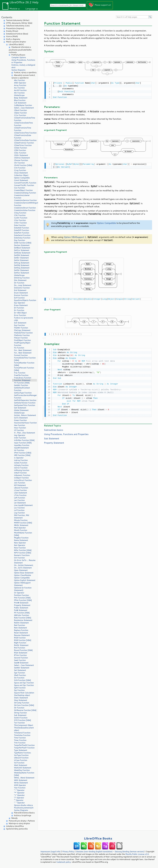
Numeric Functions (22, 555)
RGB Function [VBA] (23, 640)
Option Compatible (22, 178)
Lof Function (19, 510)
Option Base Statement (24, 573)
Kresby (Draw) (12, 31)
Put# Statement (21, 610)
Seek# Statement (21, 663)
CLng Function (20, 170)
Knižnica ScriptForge (22, 815)
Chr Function (19, 163)
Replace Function (21, 630)
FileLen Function (21, 338)
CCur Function (20, 115)
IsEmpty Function (21, 465)
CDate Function (21, 148)
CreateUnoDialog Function (25, 193)
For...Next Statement (23, 350)
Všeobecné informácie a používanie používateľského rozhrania (20, 50)
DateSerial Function (22, 235)
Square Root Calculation (24, 693)
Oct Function (19, 558)
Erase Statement (21, 305)
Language (30, 9)
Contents (7, 17)
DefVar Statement (22, 273)
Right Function (20, 643)
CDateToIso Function (23, 145)
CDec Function (20, 153)
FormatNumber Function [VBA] (24, 364)
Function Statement (22, 380)
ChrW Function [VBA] (23, 165)
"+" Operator (19, 795)
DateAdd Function (22, 228)
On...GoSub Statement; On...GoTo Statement (24, 566)
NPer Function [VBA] (23, 550)
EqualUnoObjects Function (25, 300)
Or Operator (19, 593)
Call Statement (20, 103)
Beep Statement (21, 98)
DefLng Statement (22, 263)
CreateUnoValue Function (25, 210)
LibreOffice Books (98, 838)
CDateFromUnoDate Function (23, 137)
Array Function (20, 85)
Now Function (20, 548)
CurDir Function (21, 218)
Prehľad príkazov (18, 55)
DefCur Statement (22, 250)
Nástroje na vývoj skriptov (19, 823)
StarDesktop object (22, 695)
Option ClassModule (22, 575)
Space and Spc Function (24, 683)
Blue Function (20, 100)
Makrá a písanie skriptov (16, 42)
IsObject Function (21, 478)
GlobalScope (19, 95)
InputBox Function (22, 445)
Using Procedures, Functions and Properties (66, 433)
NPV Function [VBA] (23, 553)
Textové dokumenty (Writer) (18, 20)
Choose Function (21, 160)
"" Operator (19, 800)
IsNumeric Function (22, 475)
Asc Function (19, 88)
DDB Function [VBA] (23, 243)
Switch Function (21, 718)
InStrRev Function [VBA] (24, 440)
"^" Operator (19, 803)
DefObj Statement (22, 265)
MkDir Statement (21, 525)
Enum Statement (21, 293)
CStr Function (20, 215)
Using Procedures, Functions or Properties (23, 61)
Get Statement (20, 408)
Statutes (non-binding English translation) (94, 851)
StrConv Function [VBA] (24, 705)
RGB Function (20, 638)
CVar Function (20, 220)
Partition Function (21, 595)
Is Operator (19, 458)
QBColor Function (22, 615)
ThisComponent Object (24, 725)
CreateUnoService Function (25, 200)
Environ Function (21, 295)
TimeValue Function (22, 735)
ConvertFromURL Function (25, 183)
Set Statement (20, 670)
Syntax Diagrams (18, 70)
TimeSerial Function (22, 733)
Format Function (21, 355)
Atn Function (19, 93)
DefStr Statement (21, 270)
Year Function (20, 788)
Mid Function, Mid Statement (22, 516)
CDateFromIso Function (24, 143)
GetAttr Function (21, 385)
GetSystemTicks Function (25, 405)
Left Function (20, 498)
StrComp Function (22, 703)
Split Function (20, 688)
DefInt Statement (21, 260)
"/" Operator (19, 798)
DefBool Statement (22, 248)
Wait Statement (21, 765)
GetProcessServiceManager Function (25, 397)
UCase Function (21, 760)
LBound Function (21, 488)
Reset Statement (21, 633)
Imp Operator (20, 435)
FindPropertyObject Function (22, 344)
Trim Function (20, 743)
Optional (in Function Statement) (23, 589)
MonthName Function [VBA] (23, 534)
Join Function (20, 483)
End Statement (20, 290)
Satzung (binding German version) (129, 851)
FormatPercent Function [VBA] (24, 369)
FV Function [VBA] (22, 383)
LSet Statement (20, 493)
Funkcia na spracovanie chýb (23, 319)
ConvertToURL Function (24, 185)
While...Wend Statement (24, 778)
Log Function (19, 513)
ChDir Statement (21, 155)
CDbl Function (20, 150)
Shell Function (20, 675)
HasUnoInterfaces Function (25, 423)
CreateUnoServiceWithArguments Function (25, 204)
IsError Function (21, 468)
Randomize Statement (23, 620)
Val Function (19, 763)
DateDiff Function (22, 230)
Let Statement (20, 503)
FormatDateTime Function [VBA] (25, 359)
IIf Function (19, 430)
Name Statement (21, 540)
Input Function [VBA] (23, 443)
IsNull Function (20, 473)
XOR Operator (20, 785)
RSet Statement (21, 653)
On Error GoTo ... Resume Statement (25, 561)
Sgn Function (20, 673)
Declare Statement (22, 245)
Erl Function (19, 308)
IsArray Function (21, 460)
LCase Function (20, 490)
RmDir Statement (21, 645)
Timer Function (20, 740)
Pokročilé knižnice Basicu (24, 813)
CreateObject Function (23, 190)
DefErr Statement (21, 258)
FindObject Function (22, 340)
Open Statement (21, 570)
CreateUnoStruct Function (25, 208)
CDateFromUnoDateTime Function (25, 119)
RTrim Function (20, 655)
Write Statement (21, 783)
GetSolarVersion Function (25, 403)
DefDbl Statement (22, 255)
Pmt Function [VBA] (22, 598)
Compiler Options (19, 57)
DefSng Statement (22, 268)
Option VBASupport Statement (22, 584)
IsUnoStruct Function (23, 480)
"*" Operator (19, 793)
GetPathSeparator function (25, 400)
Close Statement (21, 173)
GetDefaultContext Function (22, 389)
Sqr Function (19, 690)
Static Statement (21, 698)
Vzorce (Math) (12, 36)
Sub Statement (20, 715)
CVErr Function (20, 223)
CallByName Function (23, 105)
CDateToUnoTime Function (25, 133)
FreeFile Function (21, 375)
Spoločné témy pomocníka (17, 829)
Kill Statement (20, 485)
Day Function (20, 240)
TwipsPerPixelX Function (24, 745)
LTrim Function (20, 495)
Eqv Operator (20, 303)
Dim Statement (20, 280)
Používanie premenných (24, 808)
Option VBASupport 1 (75, 237)
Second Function (21, 658)
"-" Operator (19, 790)
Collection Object (21, 175)
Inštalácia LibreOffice (15, 826)
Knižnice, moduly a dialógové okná (23, 66)
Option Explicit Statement (25, 580)
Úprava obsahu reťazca (23, 805)
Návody (14, 818)
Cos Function (20, 188)
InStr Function (20, 438)
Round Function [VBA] (23, 650)
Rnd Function (20, 648)
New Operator (20, 543)
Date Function (20, 225)
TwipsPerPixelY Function (24, 748)
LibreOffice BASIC (16, 44)
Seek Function (20, 660)
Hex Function (20, 425)
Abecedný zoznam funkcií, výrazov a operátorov (23, 77)
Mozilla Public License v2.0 (137, 854)
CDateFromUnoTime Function (23, 129)
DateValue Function (22, 238)
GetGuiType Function (23, 393)
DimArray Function (22, 278)
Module (13, 9)
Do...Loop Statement (23, 285)
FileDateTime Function (23, 333)
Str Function (19, 708)
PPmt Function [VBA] (23, 600)
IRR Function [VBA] (22, 455)
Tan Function (19, 723)
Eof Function (19, 298)
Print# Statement (21, 603)
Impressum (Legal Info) (51, 851)
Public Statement (21, 608)
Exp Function (19, 325)
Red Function (20, 625)
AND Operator (20, 83)
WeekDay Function (22, 770)
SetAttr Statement (22, 668)
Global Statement (21, 410)
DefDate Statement (22, 253)
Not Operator (20, 545)
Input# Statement (21, 448)
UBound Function (21, 758)
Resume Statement (22, 635)
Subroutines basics (54, 429)
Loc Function (19, 508)
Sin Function (19, 678)
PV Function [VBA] (22, 613)
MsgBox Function (21, 538)
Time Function (20, 738)
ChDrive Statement (22, 158)
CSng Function (20, 213)
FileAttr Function (21, 328)
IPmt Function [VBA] (23, 453)
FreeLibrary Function (23, 378)
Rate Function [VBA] (23, 618)
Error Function (20, 315)
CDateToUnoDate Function (25, 140)
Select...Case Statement (24, 108)
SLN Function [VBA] (22, 680)
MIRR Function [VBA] (23, 523)
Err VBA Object (20, 313)
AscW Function (20, 90)
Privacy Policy (68, 851)
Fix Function (19, 348)
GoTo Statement (21, 418)
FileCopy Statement (22, 330)
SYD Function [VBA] (22, 720)
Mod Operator (20, 528)
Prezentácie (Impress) (15, 28)
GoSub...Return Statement (25, 415)
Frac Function (20, 373)
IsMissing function (22, 470)
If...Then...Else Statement (25, 433)
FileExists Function (22, 335)
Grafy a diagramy (13, 39)
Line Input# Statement (23, 505)
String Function (20, 713)
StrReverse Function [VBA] (25, 710)
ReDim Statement (21, 623)
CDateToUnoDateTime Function (23, 124)
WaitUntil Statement (23, 768)
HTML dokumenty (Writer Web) (19, 23)
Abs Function (19, 80)
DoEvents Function (22, 288)
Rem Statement (20, 628)
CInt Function (20, 168)
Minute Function (21, 520)
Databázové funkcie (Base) (17, 34)
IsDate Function (21, 463)
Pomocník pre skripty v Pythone (22, 821)
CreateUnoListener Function (22, 197)
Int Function (19, 450)
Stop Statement (21, 700)
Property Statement (22, 605)
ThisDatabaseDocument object (24, 729)
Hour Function (20, 428)
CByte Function (20, 113)
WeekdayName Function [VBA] (24, 774)
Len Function (19, 500)
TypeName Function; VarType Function (23, 754)
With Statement (21, 780)
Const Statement (21, 180)
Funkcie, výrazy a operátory (25, 72)
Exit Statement (20, 323)
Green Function (20, 420)
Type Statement (21, 750)
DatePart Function (22, 233)
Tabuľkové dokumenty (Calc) (18, 26)
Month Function (21, 530)
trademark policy (64, 862)
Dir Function (19, 283)
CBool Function (20, 110)
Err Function (19, 310)
